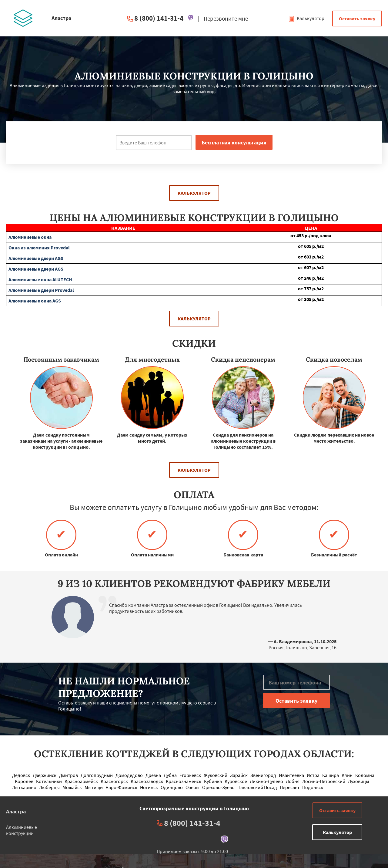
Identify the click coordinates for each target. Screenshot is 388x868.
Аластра (16, 811)
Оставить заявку (357, 19)
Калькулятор (306, 18)
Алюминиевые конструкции (22, 830)
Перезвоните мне (226, 19)
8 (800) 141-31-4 (159, 18)
